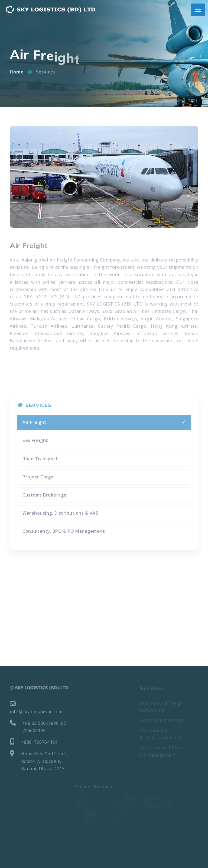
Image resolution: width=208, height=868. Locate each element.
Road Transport (40, 459)
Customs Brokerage (45, 495)
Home (17, 75)
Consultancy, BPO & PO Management (64, 531)
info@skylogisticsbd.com (36, 708)
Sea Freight (35, 440)
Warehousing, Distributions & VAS (60, 513)
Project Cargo (38, 477)
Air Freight (35, 422)
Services (46, 75)
